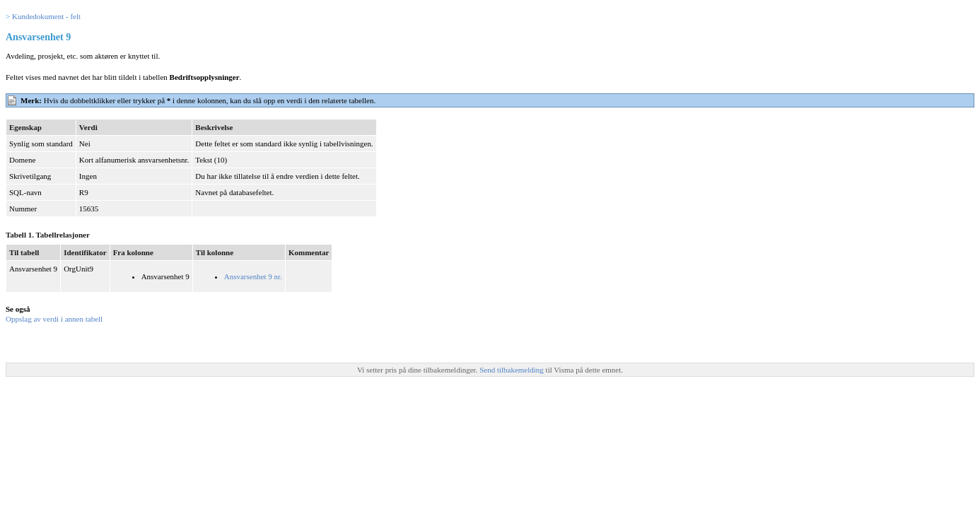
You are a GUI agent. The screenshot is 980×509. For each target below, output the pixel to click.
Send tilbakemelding (512, 370)
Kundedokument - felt (46, 16)
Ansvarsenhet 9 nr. (253, 276)
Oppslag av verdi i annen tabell (54, 319)
